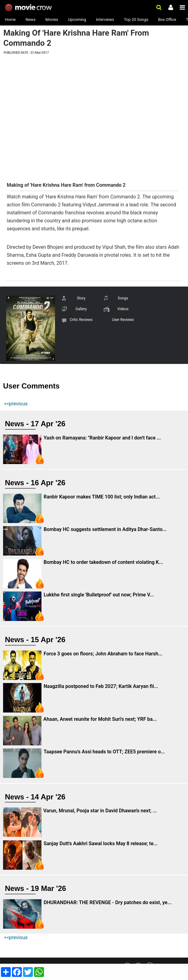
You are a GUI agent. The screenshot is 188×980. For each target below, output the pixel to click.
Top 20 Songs (136, 20)
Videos (123, 309)
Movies (52, 20)
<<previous (16, 404)
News (31, 20)
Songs (123, 298)
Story (81, 298)
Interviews (105, 20)
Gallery (81, 309)
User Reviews (123, 320)
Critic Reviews (81, 320)
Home (10, 20)
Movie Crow (29, 8)
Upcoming (77, 20)
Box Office (167, 20)
